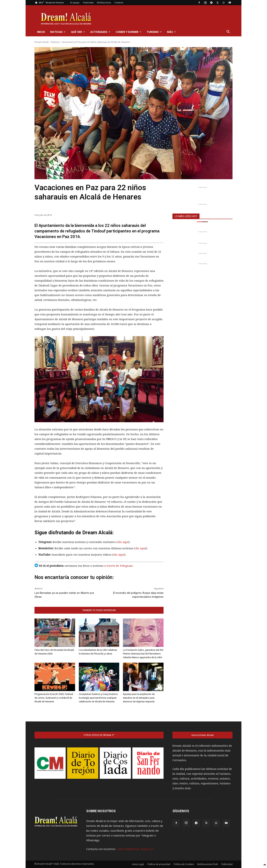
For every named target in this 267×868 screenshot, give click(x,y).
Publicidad (88, 3)
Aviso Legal (138, 864)
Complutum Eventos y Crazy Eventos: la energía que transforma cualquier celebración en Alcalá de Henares (98, 698)
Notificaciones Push (208, 864)
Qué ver (78, 32)
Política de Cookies (184, 864)
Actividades (100, 32)
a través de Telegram (118, 566)
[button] (228, 32)
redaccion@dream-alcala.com (135, 849)
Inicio (41, 32)
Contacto (119, 3)
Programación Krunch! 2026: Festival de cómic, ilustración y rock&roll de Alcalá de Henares (54, 698)
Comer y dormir (128, 32)
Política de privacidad (159, 864)
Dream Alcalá (42, 42)
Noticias (58, 32)
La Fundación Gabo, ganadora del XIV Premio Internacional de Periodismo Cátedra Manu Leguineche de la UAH (143, 654)
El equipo (75, 3)
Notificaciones (104, 3)
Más (171, 32)
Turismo (154, 32)
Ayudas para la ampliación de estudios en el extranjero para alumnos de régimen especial (139, 698)
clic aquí (123, 542)
